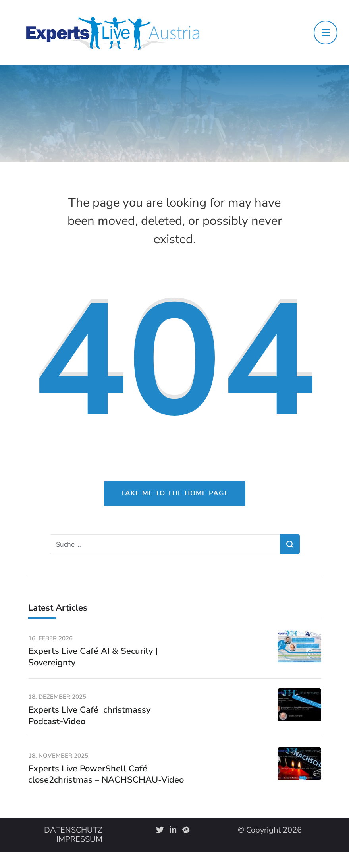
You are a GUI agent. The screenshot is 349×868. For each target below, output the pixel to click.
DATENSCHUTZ (73, 830)
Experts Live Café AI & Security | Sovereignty (93, 657)
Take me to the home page (175, 493)
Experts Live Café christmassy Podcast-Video (89, 716)
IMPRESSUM (79, 839)
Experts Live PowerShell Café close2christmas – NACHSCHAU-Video (106, 774)
